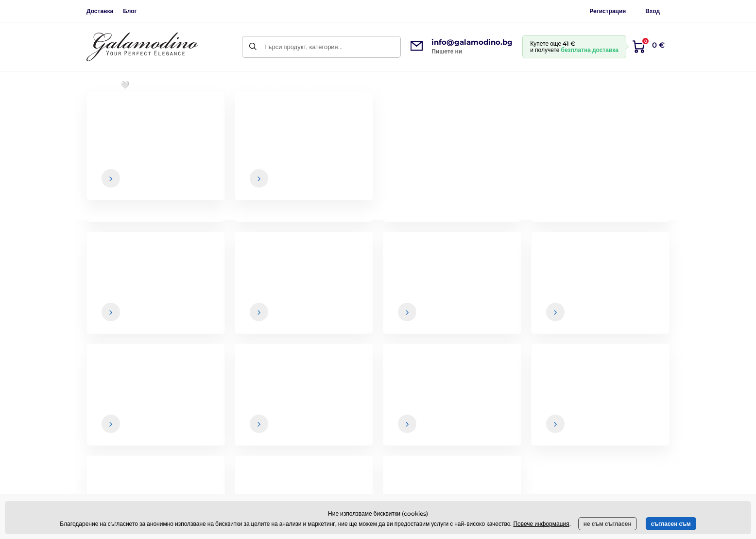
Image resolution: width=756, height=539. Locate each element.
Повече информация (541, 524)
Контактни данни (642, 409)
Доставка (100, 11)
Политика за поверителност (441, 447)
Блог (130, 11)
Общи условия (421, 389)
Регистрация (608, 11)
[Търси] (253, 47)
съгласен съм (671, 524)
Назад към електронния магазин (378, 249)
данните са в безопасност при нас (441, 322)
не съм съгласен (608, 524)
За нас (627, 389)
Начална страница (112, 114)
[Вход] (654, 303)
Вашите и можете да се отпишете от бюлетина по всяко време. (499, 322)
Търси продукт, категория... (303, 47)
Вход (653, 11)
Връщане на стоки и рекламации (448, 428)
